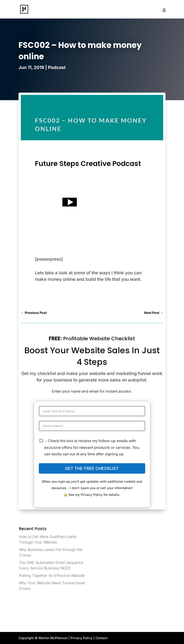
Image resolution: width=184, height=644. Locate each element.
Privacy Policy (92, 495)
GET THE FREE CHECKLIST (92, 468)
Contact (101, 638)
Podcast (57, 67)
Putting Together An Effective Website (52, 575)
